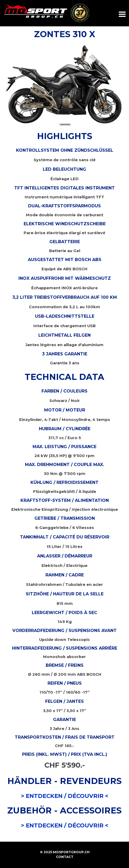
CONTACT (65, 857)
